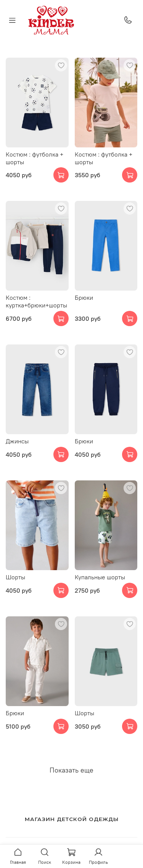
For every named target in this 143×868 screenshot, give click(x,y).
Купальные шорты (100, 577)
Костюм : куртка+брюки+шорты (36, 301)
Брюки (84, 297)
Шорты (15, 577)
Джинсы (17, 441)
